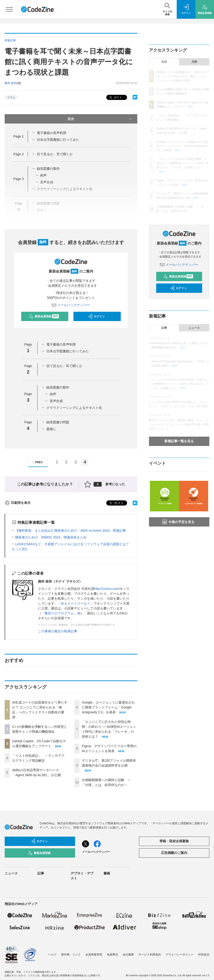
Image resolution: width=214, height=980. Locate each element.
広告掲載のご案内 (174, 853)
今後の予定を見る (178, 522)
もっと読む (20, 549)
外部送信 (204, 955)
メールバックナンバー (71, 305)
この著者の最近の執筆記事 (58, 631)
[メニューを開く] (9, 9)
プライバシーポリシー (179, 955)
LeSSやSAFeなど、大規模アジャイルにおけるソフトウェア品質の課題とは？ (72, 544)
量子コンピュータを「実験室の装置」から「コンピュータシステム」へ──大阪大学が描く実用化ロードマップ (179, 425)
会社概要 (128, 955)
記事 (164, 328)
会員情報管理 (94, 955)
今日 (164, 62)
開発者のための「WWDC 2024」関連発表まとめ (51, 537)
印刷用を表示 (18, 503)
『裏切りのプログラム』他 (61, 613)
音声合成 (56, 401)
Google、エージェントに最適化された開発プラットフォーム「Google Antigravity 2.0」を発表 (108, 707)
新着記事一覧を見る (179, 441)
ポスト (115, 97)
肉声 (43, 175)
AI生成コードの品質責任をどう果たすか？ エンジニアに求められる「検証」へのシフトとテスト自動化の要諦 (183, 76)
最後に (51, 429)
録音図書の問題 (58, 422)
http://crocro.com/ (107, 589)
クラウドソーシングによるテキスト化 (74, 408)
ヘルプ (52, 955)
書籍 (107, 873)
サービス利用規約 (150, 955)
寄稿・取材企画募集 (174, 841)
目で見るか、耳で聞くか (55, 154)
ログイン (96, 316)
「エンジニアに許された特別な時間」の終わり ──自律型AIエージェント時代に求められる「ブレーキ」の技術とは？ (183, 163)
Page (18, 136)
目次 (100, 119)
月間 (194, 62)
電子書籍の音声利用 (52, 133)
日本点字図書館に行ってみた (58, 140)
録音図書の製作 (48, 169)
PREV (37, 462)
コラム (11, 97)
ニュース (194, 328)
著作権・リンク (71, 955)
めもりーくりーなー (76, 603)
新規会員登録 (44, 316)
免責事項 (112, 955)
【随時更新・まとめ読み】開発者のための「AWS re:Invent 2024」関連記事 (71, 531)
